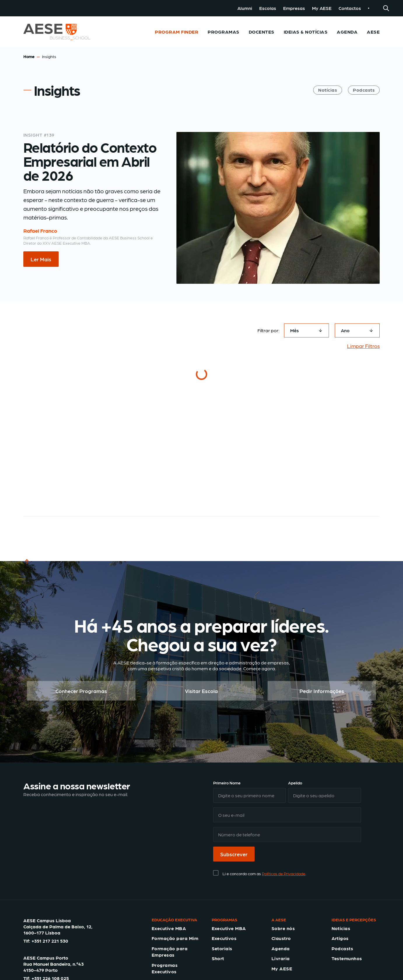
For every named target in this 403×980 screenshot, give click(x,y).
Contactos (350, 8)
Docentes (262, 32)
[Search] (386, 8)
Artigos (340, 938)
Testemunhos (347, 958)
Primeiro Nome (227, 783)
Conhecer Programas (81, 691)
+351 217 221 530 (50, 941)
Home (29, 56)
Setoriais (222, 948)
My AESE (322, 8)
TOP (28, 564)
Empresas (294, 8)
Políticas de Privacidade (284, 873)
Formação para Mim (175, 938)
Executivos (224, 938)
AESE (373, 32)
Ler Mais (41, 259)
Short (218, 958)
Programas (223, 32)
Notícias (328, 90)
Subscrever (234, 854)
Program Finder (177, 32)
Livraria (281, 958)
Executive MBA (169, 928)
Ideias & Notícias (306, 32)
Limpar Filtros (363, 346)
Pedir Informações (322, 691)
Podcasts (364, 90)
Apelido (295, 783)
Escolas (268, 8)
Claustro (281, 938)
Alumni (245, 8)
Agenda (347, 32)
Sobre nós (283, 928)
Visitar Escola (201, 691)
